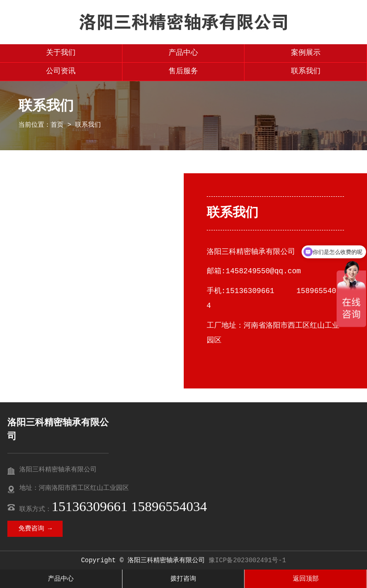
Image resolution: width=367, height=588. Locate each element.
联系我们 (306, 71)
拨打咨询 (183, 579)
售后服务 (183, 71)
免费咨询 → (35, 529)
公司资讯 (61, 71)
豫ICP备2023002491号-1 (247, 560)
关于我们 (61, 53)
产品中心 (183, 53)
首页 (57, 125)
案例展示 (306, 53)
